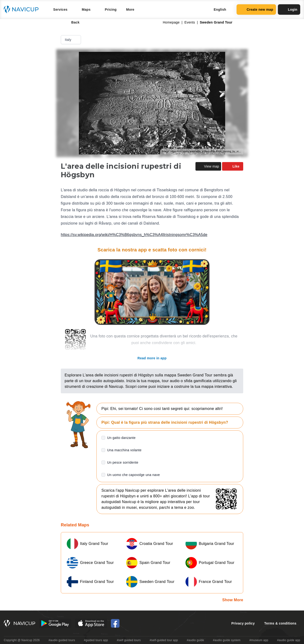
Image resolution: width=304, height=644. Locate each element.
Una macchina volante (124, 450)
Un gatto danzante (121, 438)
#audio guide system (227, 640)
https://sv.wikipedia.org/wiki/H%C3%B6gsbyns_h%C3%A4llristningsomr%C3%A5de (134, 235)
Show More (233, 600)
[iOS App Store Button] (91, 623)
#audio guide (196, 640)
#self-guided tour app (164, 640)
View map (208, 166)
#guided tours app (96, 640)
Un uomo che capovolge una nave (133, 475)
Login (289, 10)
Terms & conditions (280, 623)
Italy (71, 40)
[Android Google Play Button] (55, 623)
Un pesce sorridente (123, 462)
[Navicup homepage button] (23, 10)
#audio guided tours (62, 640)
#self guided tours (129, 640)
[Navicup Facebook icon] (115, 623)
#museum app (259, 640)
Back (72, 22)
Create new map (256, 10)
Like (233, 166)
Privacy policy (243, 623)
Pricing (111, 10)
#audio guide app (289, 640)
